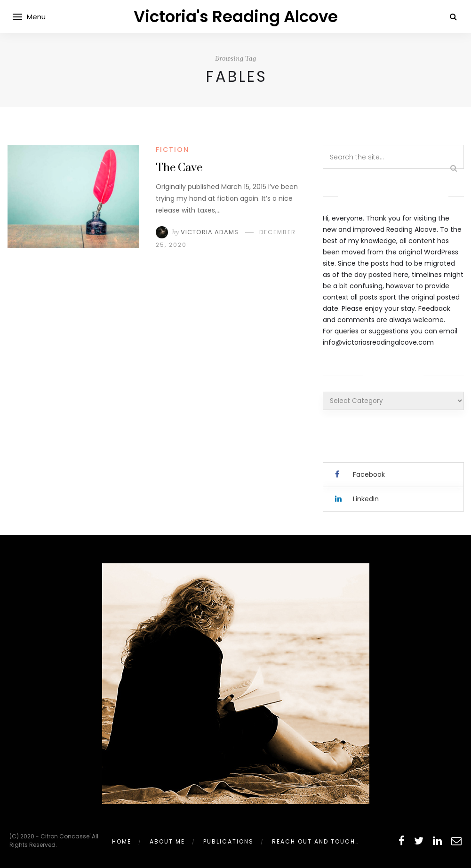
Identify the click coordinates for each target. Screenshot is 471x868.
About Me (167, 841)
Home (122, 841)
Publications (228, 841)
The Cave (179, 168)
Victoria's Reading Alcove (236, 16)
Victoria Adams (210, 232)
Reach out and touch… (315, 841)
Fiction (172, 150)
